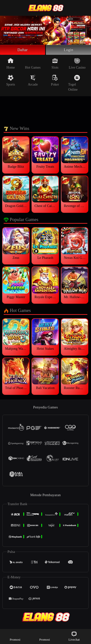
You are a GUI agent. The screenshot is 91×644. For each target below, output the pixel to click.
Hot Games (33, 65)
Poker (55, 82)
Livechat (74, 636)
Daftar (23, 50)
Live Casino (77, 65)
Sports (11, 82)
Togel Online (74, 84)
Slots (55, 65)
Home (11, 65)
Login (68, 50)
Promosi (15, 636)
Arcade (33, 82)
